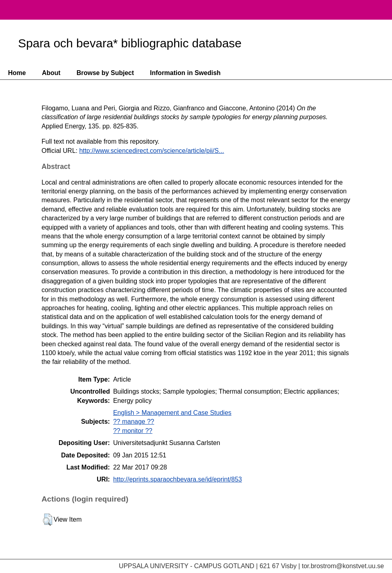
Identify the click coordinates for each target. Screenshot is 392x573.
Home (17, 73)
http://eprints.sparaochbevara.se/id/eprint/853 (178, 479)
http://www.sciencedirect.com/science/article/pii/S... (151, 151)
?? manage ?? (134, 422)
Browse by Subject (105, 73)
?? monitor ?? (133, 431)
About (51, 73)
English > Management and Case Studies (172, 413)
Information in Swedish (185, 73)
